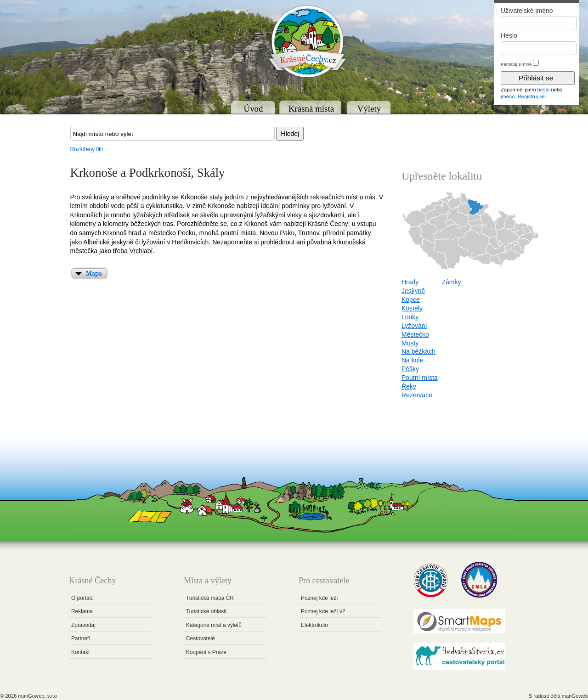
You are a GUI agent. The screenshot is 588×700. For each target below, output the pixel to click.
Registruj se (531, 96)
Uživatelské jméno (527, 11)
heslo (544, 90)
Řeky (409, 386)
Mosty (410, 343)
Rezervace (417, 395)
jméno (508, 96)
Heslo (509, 35)
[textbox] (172, 134)
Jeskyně (413, 291)
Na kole (412, 360)
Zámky (451, 282)
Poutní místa (420, 378)
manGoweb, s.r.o (37, 696)
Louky (410, 317)
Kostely (412, 308)
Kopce (411, 299)
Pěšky (410, 369)
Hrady (410, 282)
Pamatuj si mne (516, 64)
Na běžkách (418, 351)
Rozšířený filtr (87, 149)
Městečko (415, 334)
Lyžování (414, 326)
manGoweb (575, 696)
